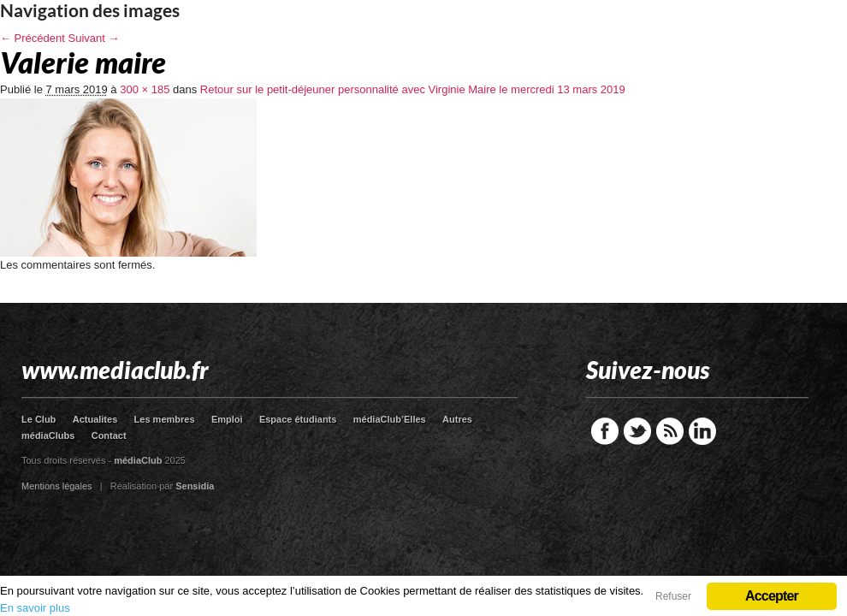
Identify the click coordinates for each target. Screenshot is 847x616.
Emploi (227, 419)
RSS (670, 431)
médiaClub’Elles (390, 419)
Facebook (605, 431)
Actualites (95, 419)
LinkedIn (702, 431)
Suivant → (94, 38)
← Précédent (33, 38)
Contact (109, 435)
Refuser (673, 596)
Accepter (772, 596)
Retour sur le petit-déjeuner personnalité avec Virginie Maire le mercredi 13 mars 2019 (413, 89)
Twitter (637, 431)
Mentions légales (57, 486)
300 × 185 (145, 89)
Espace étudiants (298, 419)
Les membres (165, 419)
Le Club (38, 419)
